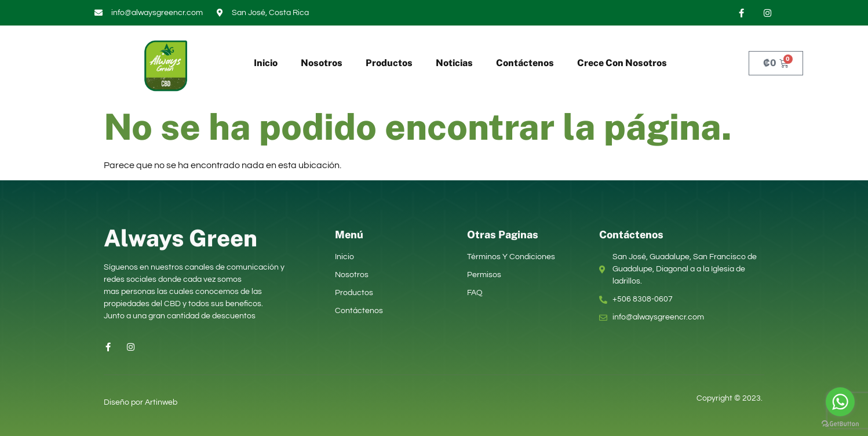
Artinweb (161, 402)
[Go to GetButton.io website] (840, 424)
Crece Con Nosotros (622, 63)
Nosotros (322, 63)
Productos (389, 63)
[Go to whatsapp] (840, 402)
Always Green (180, 238)
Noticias (454, 63)
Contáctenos (525, 63)
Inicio (266, 63)
